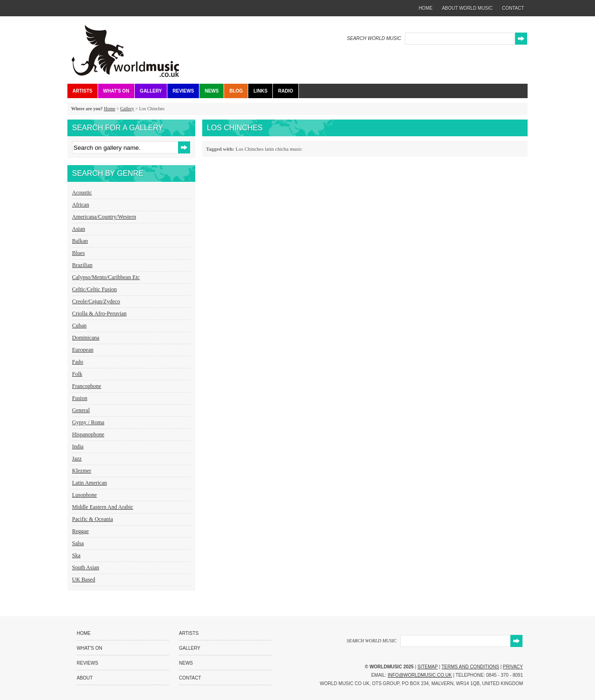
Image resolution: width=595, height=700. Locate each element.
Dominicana (86, 338)
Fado (78, 362)
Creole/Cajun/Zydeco (96, 301)
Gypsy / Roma (88, 422)
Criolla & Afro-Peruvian (99, 313)
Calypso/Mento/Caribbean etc (106, 277)
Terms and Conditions (470, 667)
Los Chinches (250, 149)
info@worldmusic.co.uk (420, 675)
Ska (76, 555)
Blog (236, 91)
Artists (83, 91)
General (81, 410)
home (426, 8)
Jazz (77, 459)
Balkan (80, 241)
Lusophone (84, 495)
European (83, 350)
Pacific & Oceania (93, 519)
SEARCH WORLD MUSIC (374, 38)
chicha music (289, 149)
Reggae (80, 531)
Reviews (183, 91)
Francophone (87, 386)
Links (260, 91)
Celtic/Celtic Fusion (94, 289)
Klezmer (82, 471)
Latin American (89, 483)
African (81, 205)
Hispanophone (88, 434)
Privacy (513, 667)
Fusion (80, 398)
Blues (78, 253)
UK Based (84, 580)
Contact (190, 678)
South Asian (86, 567)
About (85, 678)
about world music (467, 8)
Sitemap (428, 667)
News (212, 91)
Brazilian (82, 265)
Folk (77, 374)
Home (109, 109)
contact (513, 8)
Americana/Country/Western (104, 217)
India (78, 447)
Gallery (151, 91)
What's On (116, 91)
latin (270, 149)
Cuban (79, 326)
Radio (285, 91)
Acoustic (82, 193)
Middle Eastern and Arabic (103, 507)
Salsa (78, 543)
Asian (79, 229)
